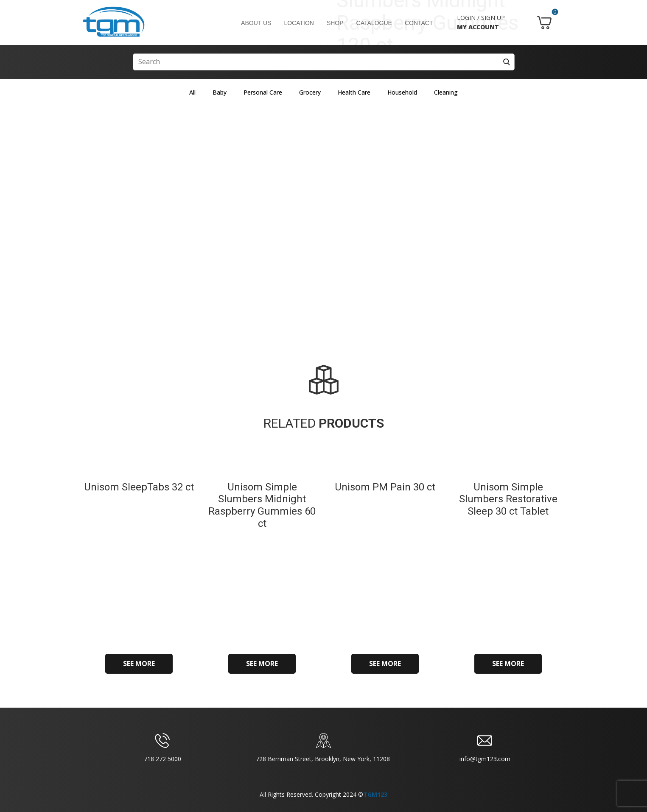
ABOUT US (256, 23)
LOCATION (299, 23)
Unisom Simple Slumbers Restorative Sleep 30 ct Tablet (508, 499)
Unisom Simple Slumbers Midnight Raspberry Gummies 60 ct (262, 505)
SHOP (335, 23)
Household (402, 92)
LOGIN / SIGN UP (481, 18)
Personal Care (263, 92)
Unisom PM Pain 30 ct (385, 487)
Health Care (354, 92)
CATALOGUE (374, 23)
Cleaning (446, 92)
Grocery (310, 92)
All (192, 92)
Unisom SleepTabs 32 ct (139, 487)
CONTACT (419, 23)
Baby (220, 92)
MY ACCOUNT (478, 27)
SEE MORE (139, 664)
